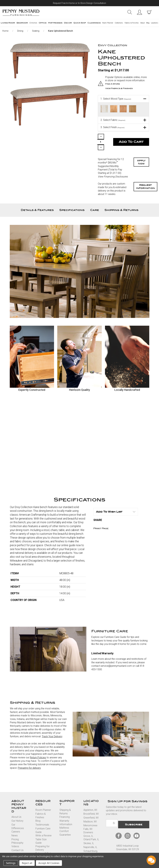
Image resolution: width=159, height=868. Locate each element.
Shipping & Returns (121, 200)
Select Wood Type (116, 98)
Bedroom (22, 23)
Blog (148, 23)
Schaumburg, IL (91, 843)
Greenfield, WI (91, 808)
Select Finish (113, 127)
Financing (65, 807)
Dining (33, 23)
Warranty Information (66, 813)
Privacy (125, 848)
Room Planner (108, 23)
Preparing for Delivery (42, 838)
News (15, 826)
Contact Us (17, 840)
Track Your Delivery (52, 726)
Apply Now (141, 152)
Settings (11, 863)
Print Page (101, 519)
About (143, 23)
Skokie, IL (89, 833)
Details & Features (37, 200)
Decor (68, 23)
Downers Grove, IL (88, 824)
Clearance (94, 23)
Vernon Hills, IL (91, 848)
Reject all (27, 863)
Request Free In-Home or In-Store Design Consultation (79, 3)
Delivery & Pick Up (43, 845)
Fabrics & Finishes (132, 23)
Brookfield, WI (91, 804)
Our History (17, 811)
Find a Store (113, 84)
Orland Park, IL (91, 830)
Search (129, 12)
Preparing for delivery (29, 758)
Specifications (72, 200)
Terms (113, 848)
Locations (155, 23)
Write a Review (44, 826)
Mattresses (55, 23)
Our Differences (18, 817)
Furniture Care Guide (43, 820)
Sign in (139, 12)
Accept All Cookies (49, 863)
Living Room (8, 23)
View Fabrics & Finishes (120, 88)
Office (43, 23)
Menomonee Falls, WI (90, 817)
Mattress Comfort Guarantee (65, 821)
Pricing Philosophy (17, 831)
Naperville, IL (90, 837)
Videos (15, 836)
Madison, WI (90, 812)
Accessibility (139, 848)
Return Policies (38, 748)
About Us (16, 807)
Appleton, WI (90, 800)
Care (95, 200)
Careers (16, 822)
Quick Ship (80, 23)
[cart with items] (149, 12)
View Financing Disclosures (113, 167)
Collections (119, 23)
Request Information (145, 177)
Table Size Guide (41, 831)
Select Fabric (113, 119)
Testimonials (42, 815)
